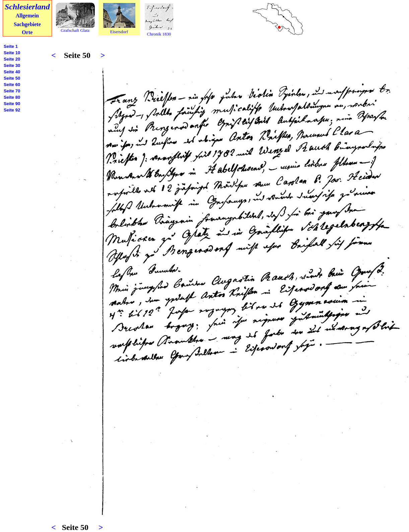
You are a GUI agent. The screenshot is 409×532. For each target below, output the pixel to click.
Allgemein (27, 16)
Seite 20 (12, 59)
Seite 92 (12, 110)
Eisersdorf (119, 32)
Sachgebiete (27, 24)
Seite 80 (12, 97)
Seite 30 (12, 65)
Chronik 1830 (159, 34)
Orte (27, 32)
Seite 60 (12, 85)
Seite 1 (11, 46)
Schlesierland (27, 7)
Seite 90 (12, 104)
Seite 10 (12, 53)
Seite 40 (12, 72)
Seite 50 (12, 78)
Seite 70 (12, 91)
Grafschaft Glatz (75, 30)
